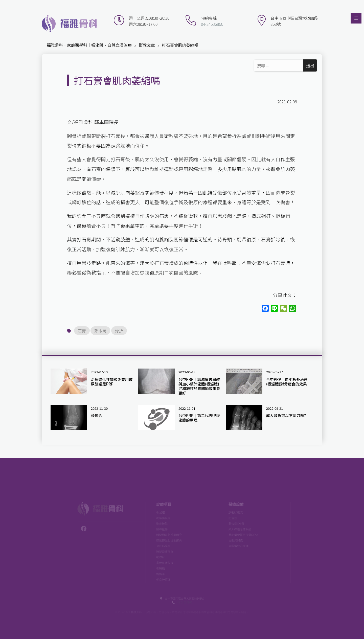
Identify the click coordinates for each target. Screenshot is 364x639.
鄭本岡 (100, 331)
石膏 (82, 331)
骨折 (119, 331)
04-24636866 (211, 24)
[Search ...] (279, 65)
